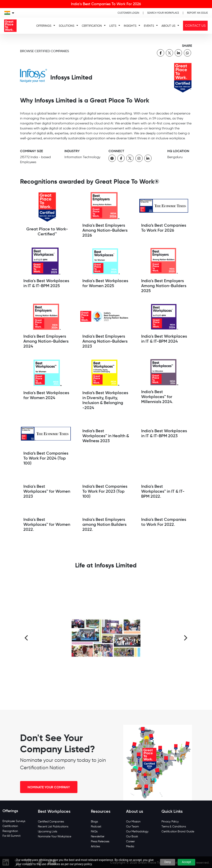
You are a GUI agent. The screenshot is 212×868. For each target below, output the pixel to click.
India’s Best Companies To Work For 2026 (106, 4)
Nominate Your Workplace (55, 836)
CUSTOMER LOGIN (128, 13)
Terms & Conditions (174, 826)
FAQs (94, 831)
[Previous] (27, 638)
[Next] (185, 638)
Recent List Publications (53, 826)
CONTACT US (195, 26)
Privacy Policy (170, 822)
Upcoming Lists (48, 831)
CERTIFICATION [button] (92, 26)
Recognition (10, 831)
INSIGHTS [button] (130, 26)
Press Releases (100, 841)
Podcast (96, 826)
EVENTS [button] (149, 26)
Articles (95, 846)
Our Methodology (137, 831)
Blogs (94, 822)
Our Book (132, 836)
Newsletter (98, 836)
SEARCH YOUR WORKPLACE (163, 13)
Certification (10, 826)
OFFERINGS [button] (44, 26)
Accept (187, 862)
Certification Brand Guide (178, 831)
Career (130, 841)
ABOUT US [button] (168, 26)
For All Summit (11, 836)
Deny (168, 862)
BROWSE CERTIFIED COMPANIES (45, 51)
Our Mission (133, 822)
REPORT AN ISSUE (197, 13)
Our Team (132, 826)
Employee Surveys (14, 821)
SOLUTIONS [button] (67, 26)
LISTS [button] (113, 26)
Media (130, 846)
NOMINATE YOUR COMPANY (49, 787)
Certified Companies (51, 822)
